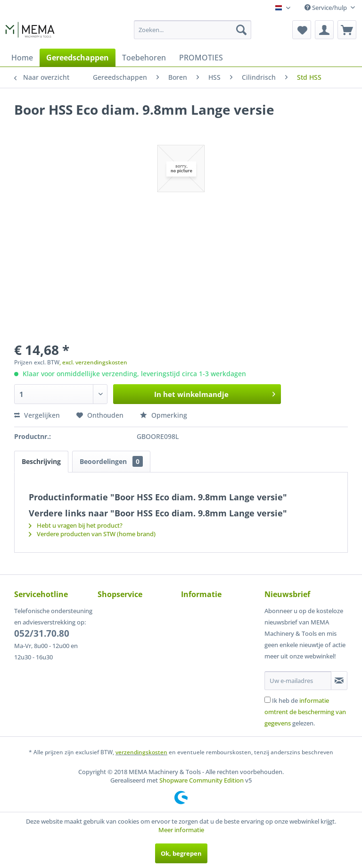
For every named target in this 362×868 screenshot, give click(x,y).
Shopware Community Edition (202, 780)
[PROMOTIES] (201, 58)
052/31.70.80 (42, 633)
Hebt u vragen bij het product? (76, 525)
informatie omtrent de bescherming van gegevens (305, 712)
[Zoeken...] (193, 30)
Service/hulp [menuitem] (326, 8)
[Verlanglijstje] (302, 30)
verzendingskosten (141, 752)
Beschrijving (41, 461)
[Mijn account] (324, 30)
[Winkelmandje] (347, 30)
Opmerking (164, 415)
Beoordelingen (111, 461)
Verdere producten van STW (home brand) (92, 534)
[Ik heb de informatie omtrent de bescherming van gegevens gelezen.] (267, 700)
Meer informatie (181, 830)
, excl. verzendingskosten (93, 362)
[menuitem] (193, 30)
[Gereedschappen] (78, 58)
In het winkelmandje (215, 393)
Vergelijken (37, 415)
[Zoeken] (241, 30)
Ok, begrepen (181, 853)
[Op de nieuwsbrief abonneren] (339, 681)
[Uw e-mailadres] (298, 681)
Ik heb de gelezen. (305, 712)
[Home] (22, 58)
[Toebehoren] (144, 58)
